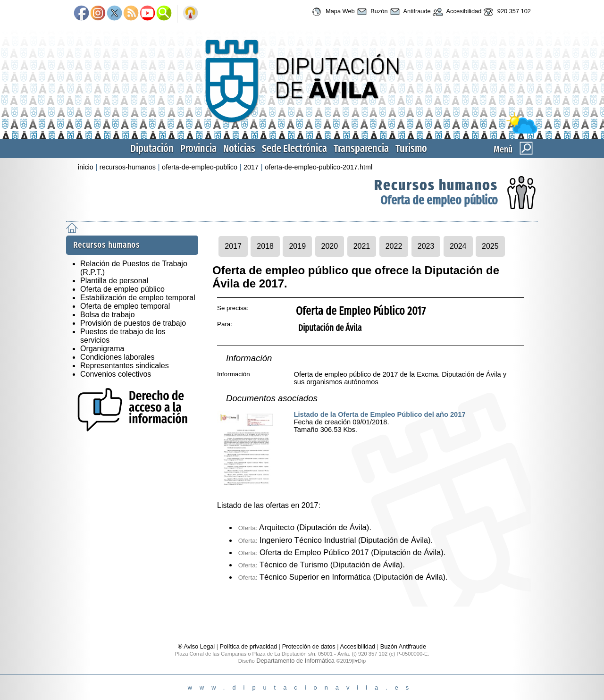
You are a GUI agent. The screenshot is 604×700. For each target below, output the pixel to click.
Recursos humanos (436, 185)
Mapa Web (332, 12)
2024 (458, 246)
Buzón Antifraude (403, 646)
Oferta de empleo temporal (125, 306)
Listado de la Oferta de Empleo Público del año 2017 (380, 414)
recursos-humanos (128, 167)
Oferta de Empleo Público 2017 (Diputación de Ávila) (341, 552)
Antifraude (409, 12)
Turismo (411, 148)
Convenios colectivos (116, 374)
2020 (330, 246)
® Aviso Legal (197, 646)
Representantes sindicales (125, 366)
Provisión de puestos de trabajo (133, 323)
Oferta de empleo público (439, 200)
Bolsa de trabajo (108, 315)
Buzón (371, 12)
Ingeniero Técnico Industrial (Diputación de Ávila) (335, 540)
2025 (490, 246)
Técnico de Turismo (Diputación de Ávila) (321, 565)
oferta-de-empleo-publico (200, 167)
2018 (265, 246)
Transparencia (361, 148)
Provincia (198, 148)
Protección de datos (309, 646)
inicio (86, 167)
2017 (251, 167)
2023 (426, 246)
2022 (394, 246)
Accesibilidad (456, 12)
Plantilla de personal (114, 281)
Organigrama (102, 349)
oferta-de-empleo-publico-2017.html (319, 167)
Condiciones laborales (117, 357)
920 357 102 (506, 12)
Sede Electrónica (294, 148)
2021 (362, 246)
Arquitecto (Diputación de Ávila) (304, 527)
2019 (297, 246)
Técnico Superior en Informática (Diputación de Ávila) (342, 577)
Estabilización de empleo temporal (138, 298)
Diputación (152, 148)
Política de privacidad (249, 646)
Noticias (239, 148)
